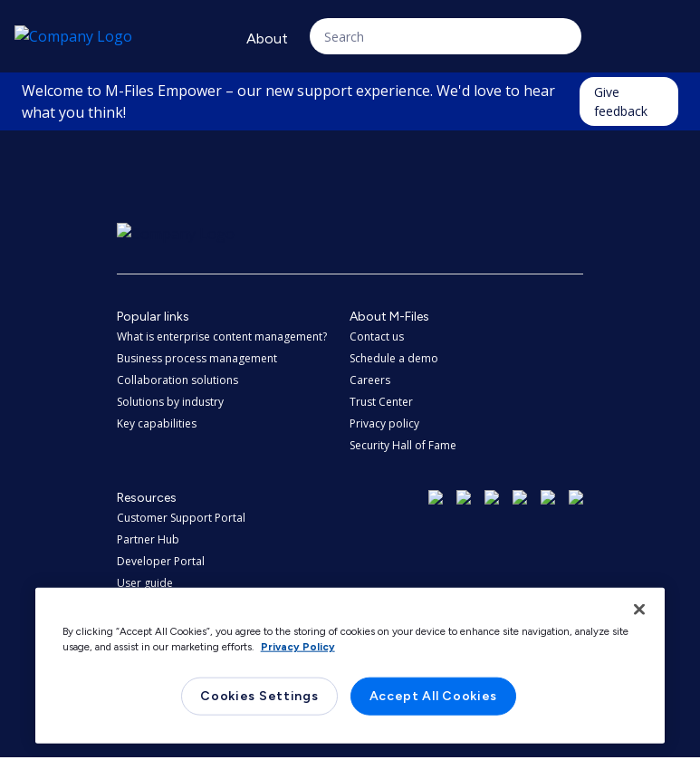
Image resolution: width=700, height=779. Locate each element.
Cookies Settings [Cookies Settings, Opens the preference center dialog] (259, 696)
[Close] (639, 610)
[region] (350, 666)
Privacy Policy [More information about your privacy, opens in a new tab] (298, 647)
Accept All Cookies (434, 696)
